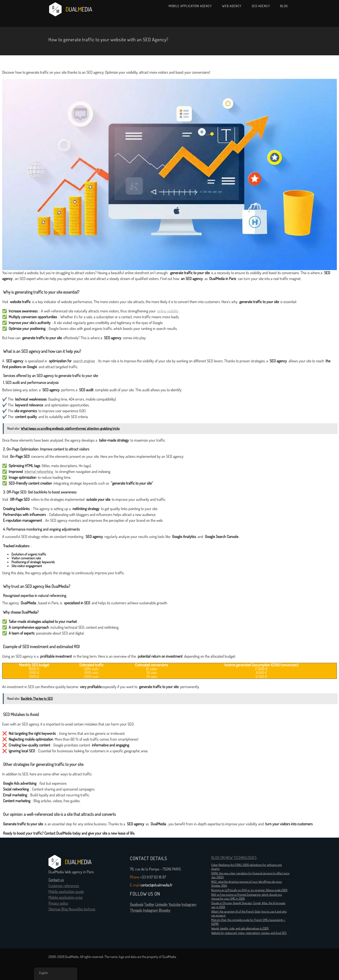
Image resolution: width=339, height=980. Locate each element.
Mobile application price (66, 897)
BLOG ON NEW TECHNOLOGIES (234, 858)
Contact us (56, 880)
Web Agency (232, 6)
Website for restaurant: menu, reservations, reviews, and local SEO (249, 933)
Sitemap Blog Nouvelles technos (72, 909)
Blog (284, 6)
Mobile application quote (66, 892)
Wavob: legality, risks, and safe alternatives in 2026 (240, 928)
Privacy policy (58, 903)
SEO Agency (261, 6)
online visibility (168, 311)
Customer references (64, 886)
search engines (84, 361)
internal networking (39, 472)
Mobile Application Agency (190, 6)
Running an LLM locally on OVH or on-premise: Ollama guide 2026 (249, 890)
